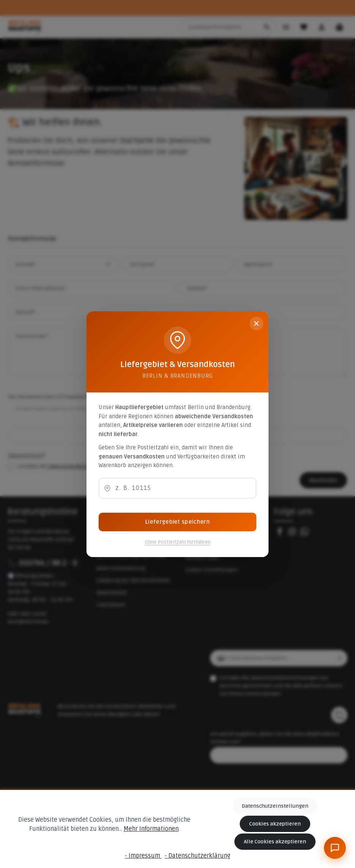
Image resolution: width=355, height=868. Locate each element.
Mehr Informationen (151, 829)
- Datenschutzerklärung (197, 856)
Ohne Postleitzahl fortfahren (178, 542)
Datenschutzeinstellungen (275, 806)
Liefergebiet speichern (177, 522)
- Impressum (143, 856)
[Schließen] (256, 323)
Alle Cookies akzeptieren (275, 842)
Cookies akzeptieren (275, 824)
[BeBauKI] (335, 848)
